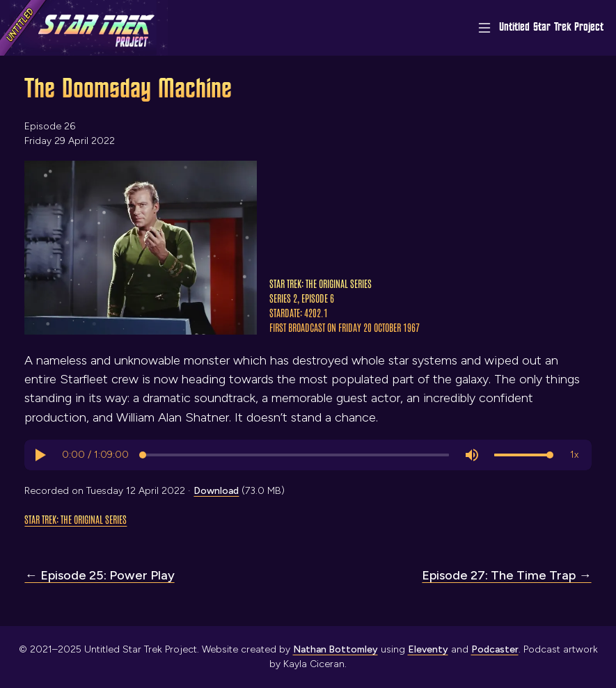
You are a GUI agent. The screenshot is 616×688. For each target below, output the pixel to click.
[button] (40, 455)
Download (216, 491)
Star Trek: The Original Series (76, 519)
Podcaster (495, 649)
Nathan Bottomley (335, 649)
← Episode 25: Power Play (99, 575)
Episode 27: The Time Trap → (506, 575)
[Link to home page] (84, 28)
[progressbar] (95, 455)
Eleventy (428, 649)
